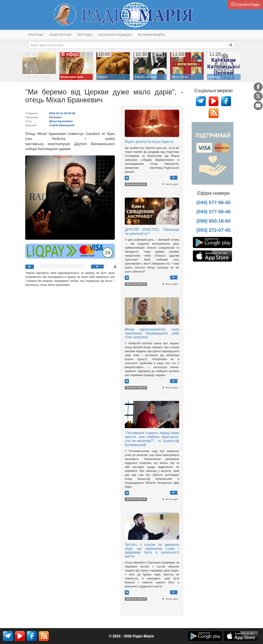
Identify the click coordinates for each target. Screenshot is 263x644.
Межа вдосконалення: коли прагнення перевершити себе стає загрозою (152, 333)
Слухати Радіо (245, 4)
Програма (36, 35)
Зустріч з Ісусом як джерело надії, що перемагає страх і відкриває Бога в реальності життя (152, 550)
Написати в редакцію (115, 35)
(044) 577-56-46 (213, 212)
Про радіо (85, 35)
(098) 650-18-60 (213, 221)
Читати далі (170, 184)
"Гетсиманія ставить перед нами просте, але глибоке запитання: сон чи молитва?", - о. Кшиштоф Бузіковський (152, 439)
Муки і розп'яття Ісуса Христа (149, 142)
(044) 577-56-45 (213, 202)
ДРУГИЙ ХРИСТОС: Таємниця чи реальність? (152, 232)
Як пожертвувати (151, 35)
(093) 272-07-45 (213, 230)
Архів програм (60, 35)
